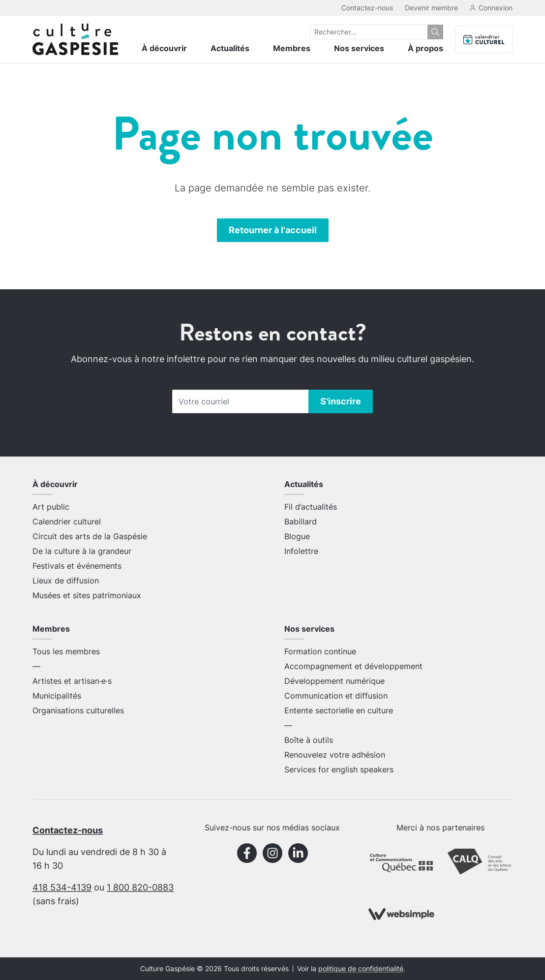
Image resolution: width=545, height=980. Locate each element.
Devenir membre (431, 8)
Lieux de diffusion (66, 581)
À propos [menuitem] (425, 48)
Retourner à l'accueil (273, 230)
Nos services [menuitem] (359, 48)
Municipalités (57, 696)
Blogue (297, 536)
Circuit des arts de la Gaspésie (90, 536)
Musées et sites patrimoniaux (87, 595)
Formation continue (320, 651)
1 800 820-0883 (140, 887)
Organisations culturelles (78, 710)
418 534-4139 (62, 887)
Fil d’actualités (311, 507)
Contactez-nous (367, 8)
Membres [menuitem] (292, 48)
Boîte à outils (309, 740)
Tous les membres (66, 651)
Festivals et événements (77, 566)
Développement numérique (334, 681)
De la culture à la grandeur (82, 551)
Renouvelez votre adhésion (335, 755)
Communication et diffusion (336, 696)
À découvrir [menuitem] (164, 48)
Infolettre (301, 551)
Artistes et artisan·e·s (72, 681)
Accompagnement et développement (353, 666)
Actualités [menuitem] (230, 48)
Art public (51, 507)
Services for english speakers (339, 769)
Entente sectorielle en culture (339, 710)
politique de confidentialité (361, 969)
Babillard (301, 521)
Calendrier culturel (67, 521)
